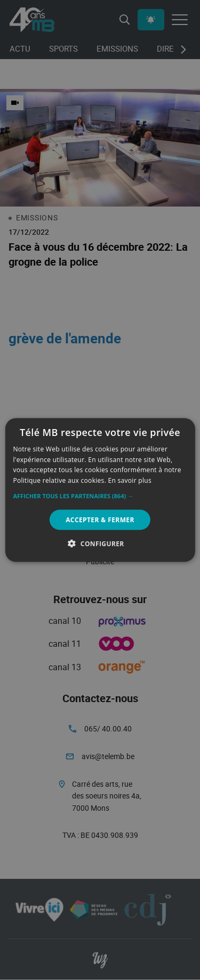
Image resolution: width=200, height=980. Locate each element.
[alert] (100, 490)
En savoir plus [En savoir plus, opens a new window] (130, 480)
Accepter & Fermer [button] (100, 520)
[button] (100, 496)
